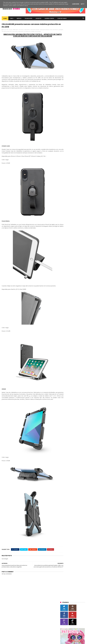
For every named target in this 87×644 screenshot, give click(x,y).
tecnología (46, 32)
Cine (11, 18)
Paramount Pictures (72, 139)
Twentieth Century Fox (67, 151)
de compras (70, 167)
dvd (82, 167)
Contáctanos (62, 18)
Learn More (76, 4)
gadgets (7, 32)
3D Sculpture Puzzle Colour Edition (70, 118)
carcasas (21, 30)
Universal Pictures (66, 158)
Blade (79, 124)
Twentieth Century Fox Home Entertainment (72, 155)
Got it (83, 4)
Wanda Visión (76, 158)
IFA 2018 (12, 32)
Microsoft (74, 136)
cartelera (80, 161)
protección (17, 32)
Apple (16, 30)
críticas (63, 167)
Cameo (63, 127)
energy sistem (65, 170)
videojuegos (64, 179)
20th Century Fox (65, 115)
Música (19, 18)
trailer (70, 176)
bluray (74, 161)
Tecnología (28, 18)
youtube (72, 179)
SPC (71, 142)
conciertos (72, 164)
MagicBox (80, 133)
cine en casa (64, 164)
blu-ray (69, 161)
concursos (80, 164)
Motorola (81, 136)
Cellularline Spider (35, 30)
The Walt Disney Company (76, 148)
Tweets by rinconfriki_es (67, 78)
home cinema (65, 173)
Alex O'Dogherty (79, 121)
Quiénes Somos (49, 18)
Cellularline (27, 30)
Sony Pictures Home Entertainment (70, 145)
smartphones (35, 32)
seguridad (29, 32)
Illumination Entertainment (68, 133)
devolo (77, 167)
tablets (41, 32)
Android (63, 124)
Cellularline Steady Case (46, 30)
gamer (79, 170)
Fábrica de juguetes (72, 130)
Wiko (83, 158)
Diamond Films (76, 127)
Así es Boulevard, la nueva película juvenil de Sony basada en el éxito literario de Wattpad (76, 619)
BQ (68, 124)
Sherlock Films (78, 142)
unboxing (76, 176)
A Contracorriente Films (67, 121)
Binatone (73, 124)
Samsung (23, 32)
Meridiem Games (65, 136)
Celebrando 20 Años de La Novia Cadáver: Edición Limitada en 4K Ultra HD (75, 627)
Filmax (63, 130)
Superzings (64, 148)
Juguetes (38, 18)
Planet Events (65, 142)
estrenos (73, 170)
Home (5, 18)
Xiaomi (63, 161)
